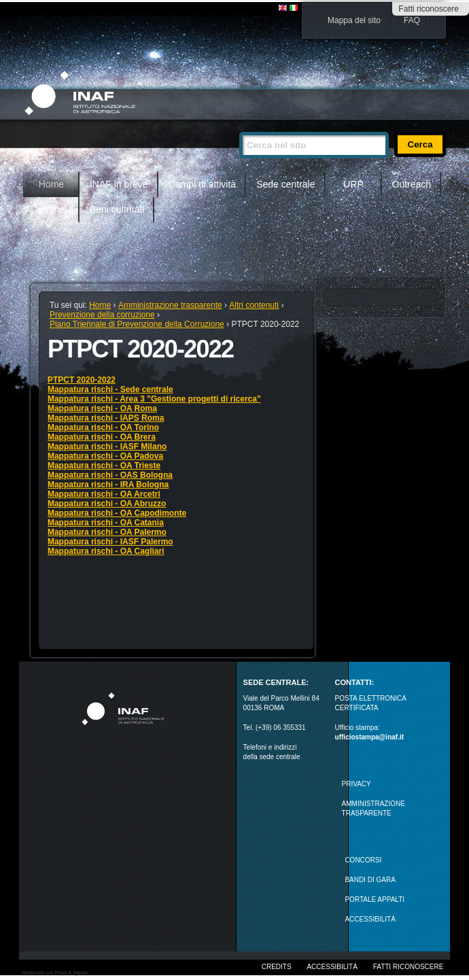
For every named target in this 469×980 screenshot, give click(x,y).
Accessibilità (332, 967)
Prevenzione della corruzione (102, 315)
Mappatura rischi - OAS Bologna (110, 475)
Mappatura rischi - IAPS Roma (106, 418)
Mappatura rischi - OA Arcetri (104, 494)
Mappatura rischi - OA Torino (103, 427)
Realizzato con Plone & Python (55, 973)
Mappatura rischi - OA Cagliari (106, 551)
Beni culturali (117, 209)
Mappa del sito (354, 20)
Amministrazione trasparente (170, 305)
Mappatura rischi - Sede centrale (110, 389)
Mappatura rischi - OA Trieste (104, 466)
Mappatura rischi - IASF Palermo (110, 542)
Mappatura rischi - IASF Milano (107, 447)
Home (51, 184)
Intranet (51, 209)
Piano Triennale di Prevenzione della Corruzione (137, 324)
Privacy (357, 784)
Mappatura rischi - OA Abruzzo (107, 504)
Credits (277, 967)
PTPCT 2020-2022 (82, 380)
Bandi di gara (370, 880)
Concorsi (363, 860)
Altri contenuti (254, 305)
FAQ (412, 20)
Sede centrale (285, 184)
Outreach (412, 184)
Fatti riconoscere (429, 9)
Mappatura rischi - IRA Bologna (108, 485)
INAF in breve (119, 184)
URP (353, 184)
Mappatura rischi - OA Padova (105, 456)
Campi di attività (203, 184)
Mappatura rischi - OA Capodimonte (117, 513)
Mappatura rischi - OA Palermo (107, 532)
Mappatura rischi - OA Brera (102, 437)
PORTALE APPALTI (375, 899)
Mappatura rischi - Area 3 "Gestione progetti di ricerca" (154, 399)
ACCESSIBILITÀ (370, 919)
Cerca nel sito (239, 126)
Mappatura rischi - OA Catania (106, 523)
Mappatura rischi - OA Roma (102, 408)
